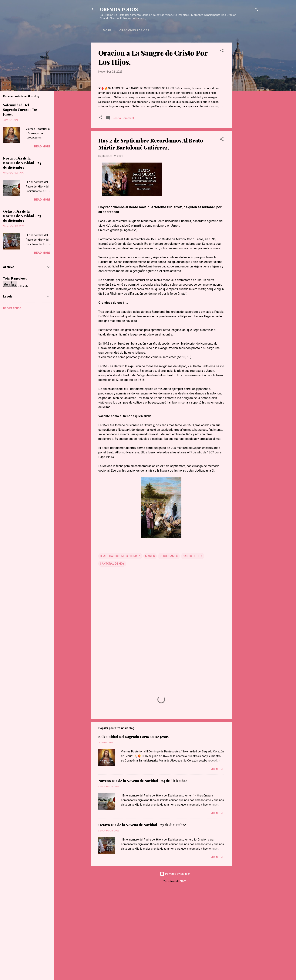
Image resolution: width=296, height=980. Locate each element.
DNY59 (183, 970)
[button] (222, 51)
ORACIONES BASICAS (118, 30)
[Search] (257, 10)
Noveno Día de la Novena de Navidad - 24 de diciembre (143, 870)
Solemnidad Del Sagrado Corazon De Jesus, (134, 826)
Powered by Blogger (175, 963)
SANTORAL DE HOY (112, 652)
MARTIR (150, 645)
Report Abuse (12, 308)
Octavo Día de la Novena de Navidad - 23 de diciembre (142, 914)
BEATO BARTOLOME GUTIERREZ (120, 645)
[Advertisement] (247, 99)
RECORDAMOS (169, 645)
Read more (216, 858)
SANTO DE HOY (193, 645)
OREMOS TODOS (119, 9)
